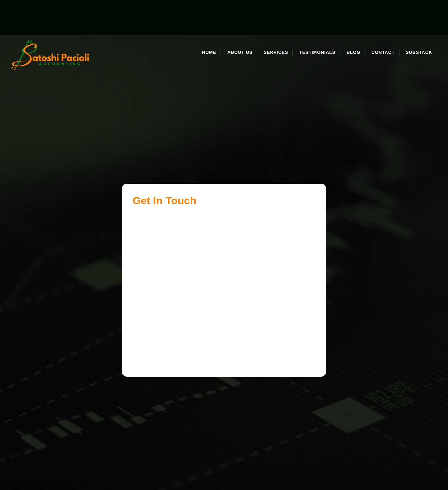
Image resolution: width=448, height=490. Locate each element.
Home (209, 17)
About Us (240, 17)
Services (276, 17)
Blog (353, 17)
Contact (383, 17)
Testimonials (317, 17)
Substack (419, 17)
